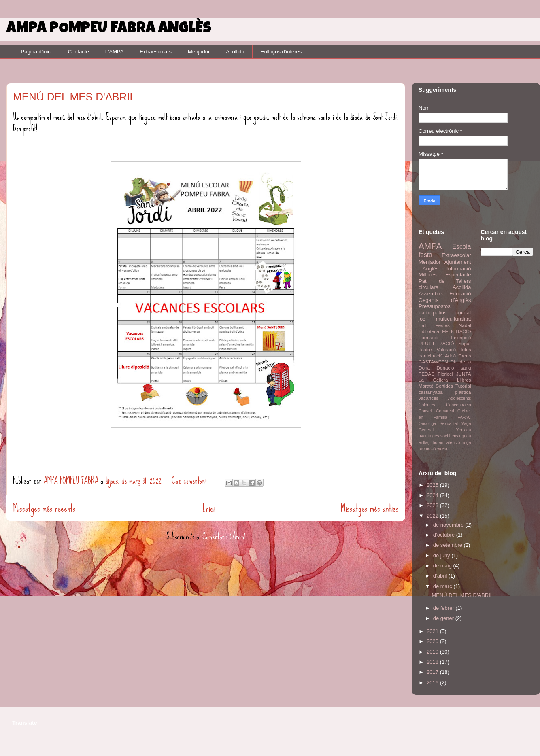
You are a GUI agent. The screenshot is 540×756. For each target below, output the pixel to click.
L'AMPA (115, 52)
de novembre (449, 525)
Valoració (446, 349)
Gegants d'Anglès (445, 300)
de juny (442, 555)
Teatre (425, 349)
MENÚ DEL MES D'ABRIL (74, 97)
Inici (208, 508)
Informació (459, 269)
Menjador (199, 52)
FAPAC (464, 417)
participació (431, 356)
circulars (428, 287)
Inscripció (461, 337)
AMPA (430, 246)
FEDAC (427, 374)
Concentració (458, 405)
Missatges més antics (370, 508)
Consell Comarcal (436, 411)
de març (443, 586)
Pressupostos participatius (435, 309)
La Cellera (433, 380)
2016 (433, 683)
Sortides (444, 386)
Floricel (445, 374)
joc (422, 319)
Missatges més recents (44, 508)
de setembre (449, 545)
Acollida (235, 52)
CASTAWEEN (433, 362)
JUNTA (464, 374)
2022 (433, 516)
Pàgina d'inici (36, 52)
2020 (433, 641)
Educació (460, 294)
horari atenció (446, 443)
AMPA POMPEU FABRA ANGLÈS (109, 29)
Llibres (464, 380)
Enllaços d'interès (281, 52)
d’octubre (445, 535)
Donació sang (454, 368)
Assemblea (432, 294)
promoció (427, 449)
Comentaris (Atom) (224, 536)
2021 (433, 631)
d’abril (441, 576)
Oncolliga (427, 424)
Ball (423, 325)
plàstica (463, 392)
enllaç (424, 443)
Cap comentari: (190, 481)
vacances (428, 398)
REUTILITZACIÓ (436, 343)
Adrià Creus (458, 356)
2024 (433, 495)
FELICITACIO (456, 331)
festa (425, 255)
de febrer (444, 608)
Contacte (79, 52)
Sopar (465, 343)
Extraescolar (456, 255)
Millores (428, 275)
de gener (444, 618)
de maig (443, 566)
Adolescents (460, 398)
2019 (433, 652)
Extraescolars (156, 52)
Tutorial (463, 386)
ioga (467, 443)
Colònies (427, 405)
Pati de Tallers (445, 281)
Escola (462, 247)
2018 (433, 662)
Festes (443, 325)
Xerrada (464, 430)
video (442, 449)
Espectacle (458, 275)
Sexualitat (449, 424)
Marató (426, 386)
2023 (433, 505)
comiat (463, 313)
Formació (428, 337)
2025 (433, 485)
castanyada (431, 392)
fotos (466, 349)
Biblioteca (429, 331)
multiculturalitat (454, 319)
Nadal (465, 325)
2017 (433, 672)
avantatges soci (433, 436)
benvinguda (460, 436)
